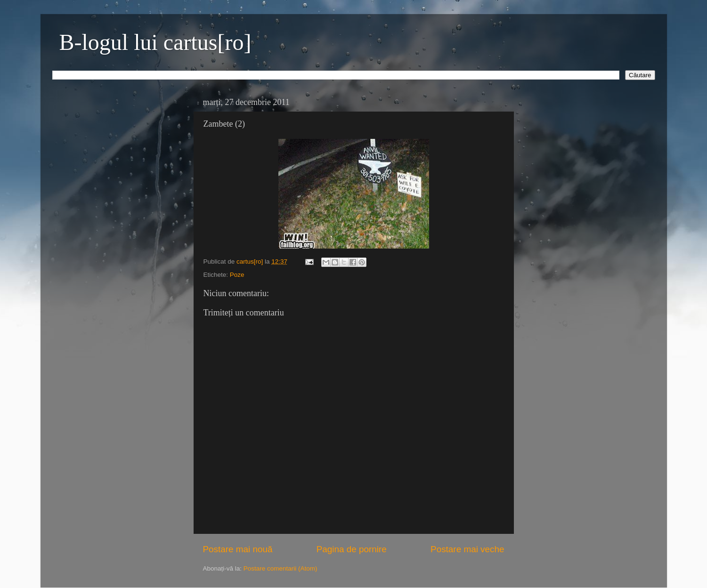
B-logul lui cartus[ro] (155, 42)
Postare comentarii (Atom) (280, 568)
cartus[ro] (251, 262)
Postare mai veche (467, 549)
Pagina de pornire (352, 549)
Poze (237, 275)
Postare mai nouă (238, 549)
